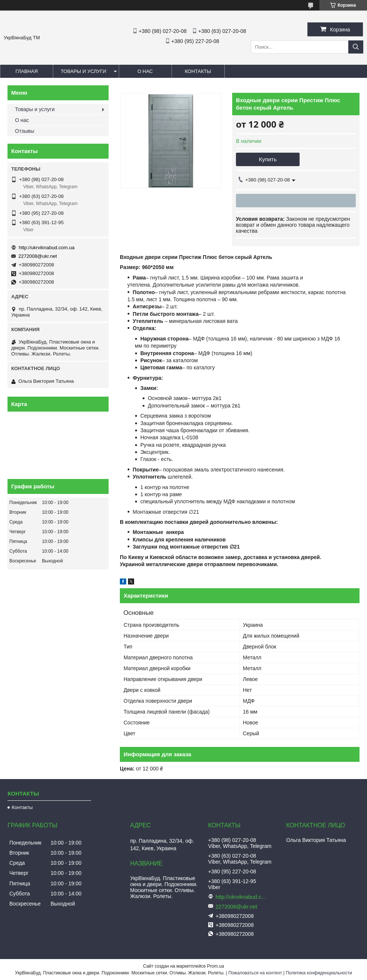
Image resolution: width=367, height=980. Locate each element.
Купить (268, 159)
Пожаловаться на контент (255, 973)
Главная (27, 71)
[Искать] (356, 47)
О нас (145, 71)
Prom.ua (216, 966)
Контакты (198, 71)
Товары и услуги (84, 71)
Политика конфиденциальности (319, 973)
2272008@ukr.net (38, 256)
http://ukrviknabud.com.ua (47, 248)
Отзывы (25, 131)
